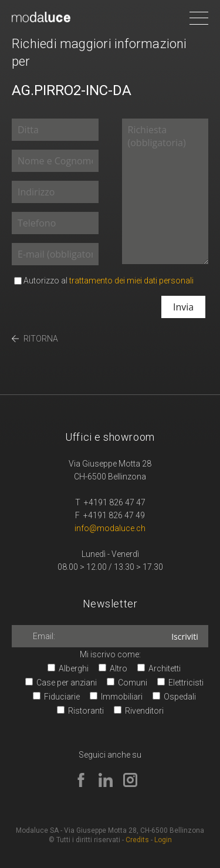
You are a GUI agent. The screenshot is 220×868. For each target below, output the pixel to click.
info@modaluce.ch (110, 528)
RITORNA (41, 339)
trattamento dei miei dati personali (131, 281)
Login (163, 840)
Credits (137, 840)
